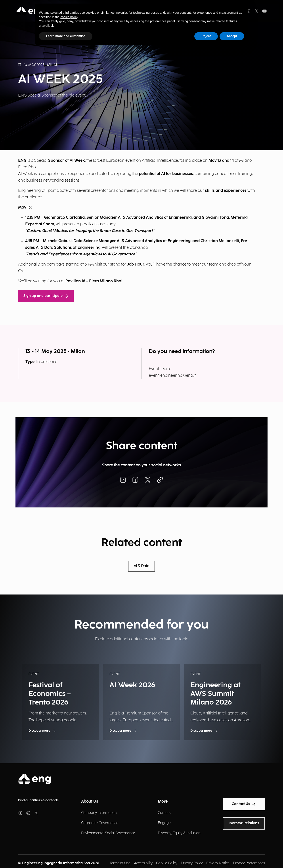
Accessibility (143, 863)
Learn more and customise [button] (66, 36)
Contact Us (244, 804)
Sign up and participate (46, 296)
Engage (164, 823)
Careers (164, 813)
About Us (90, 801)
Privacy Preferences (249, 863)
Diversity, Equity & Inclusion (179, 833)
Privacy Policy (192, 863)
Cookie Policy (167, 863)
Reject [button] (206, 36)
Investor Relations (244, 823)
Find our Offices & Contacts (38, 800)
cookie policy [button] (69, 17)
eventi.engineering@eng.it (172, 375)
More (163, 801)
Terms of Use (120, 863)
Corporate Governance (100, 823)
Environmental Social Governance (108, 833)
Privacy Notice (218, 863)
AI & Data (141, 566)
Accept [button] (232, 36)
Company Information (99, 813)
